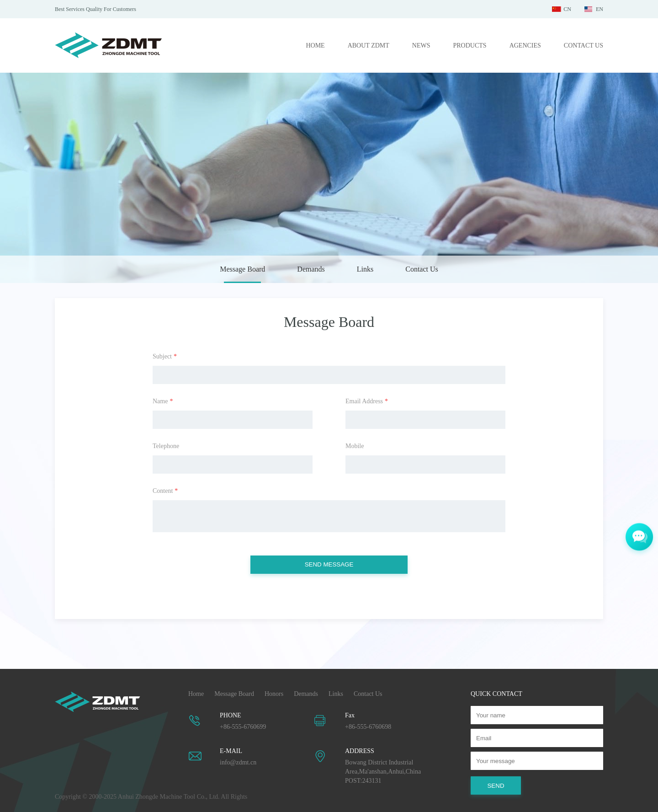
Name (163, 401)
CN (567, 9)
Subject (165, 356)
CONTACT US (584, 45)
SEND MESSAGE (329, 564)
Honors (274, 694)
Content (165, 491)
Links (365, 269)
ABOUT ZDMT (369, 45)
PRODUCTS (470, 45)
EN (600, 9)
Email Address (367, 401)
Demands (311, 269)
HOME (315, 45)
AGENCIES (525, 45)
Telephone (166, 446)
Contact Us (422, 269)
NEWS (421, 45)
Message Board (242, 269)
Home (196, 694)
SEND (496, 786)
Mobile (355, 446)
